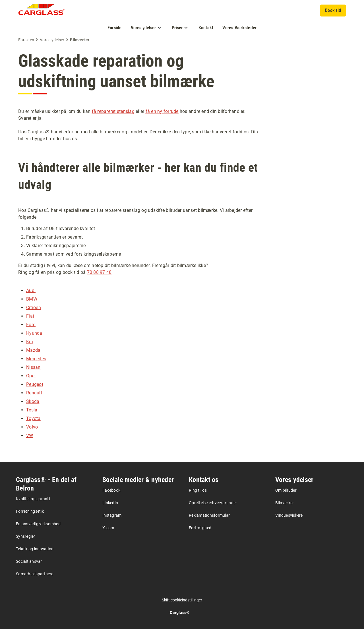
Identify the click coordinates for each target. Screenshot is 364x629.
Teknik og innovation (35, 549)
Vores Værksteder (239, 28)
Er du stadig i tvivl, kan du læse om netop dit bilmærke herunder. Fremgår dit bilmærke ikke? (113, 265)
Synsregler (26, 536)
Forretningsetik (30, 511)
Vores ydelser (294, 480)
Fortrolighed (200, 528)
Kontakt (206, 28)
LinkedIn (110, 503)
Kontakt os (204, 480)
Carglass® (180, 613)
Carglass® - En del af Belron (46, 484)
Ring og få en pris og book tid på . (66, 272)
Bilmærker (285, 503)
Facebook (111, 490)
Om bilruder (286, 490)
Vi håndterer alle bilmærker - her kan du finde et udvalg (138, 176)
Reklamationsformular (209, 515)
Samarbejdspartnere (35, 574)
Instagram (112, 515)
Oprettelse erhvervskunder (213, 503)
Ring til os (198, 490)
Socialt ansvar (29, 561)
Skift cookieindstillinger (182, 600)
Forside (115, 28)
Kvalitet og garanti (33, 499)
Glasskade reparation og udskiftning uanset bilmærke (116, 71)
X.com (108, 528)
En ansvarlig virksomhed (38, 524)
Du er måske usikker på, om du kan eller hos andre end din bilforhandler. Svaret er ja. (132, 115)
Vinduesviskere (289, 515)
